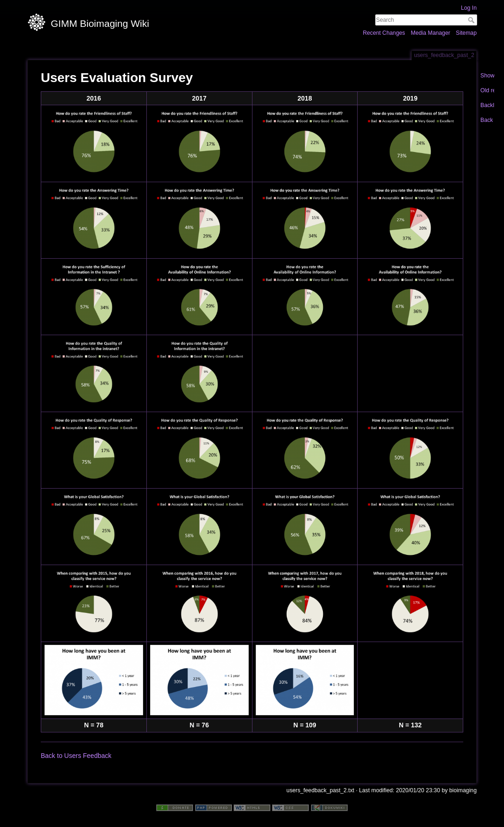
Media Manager (431, 33)
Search (472, 20)
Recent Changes (384, 33)
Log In (469, 8)
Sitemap (466, 33)
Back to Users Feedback (76, 756)
